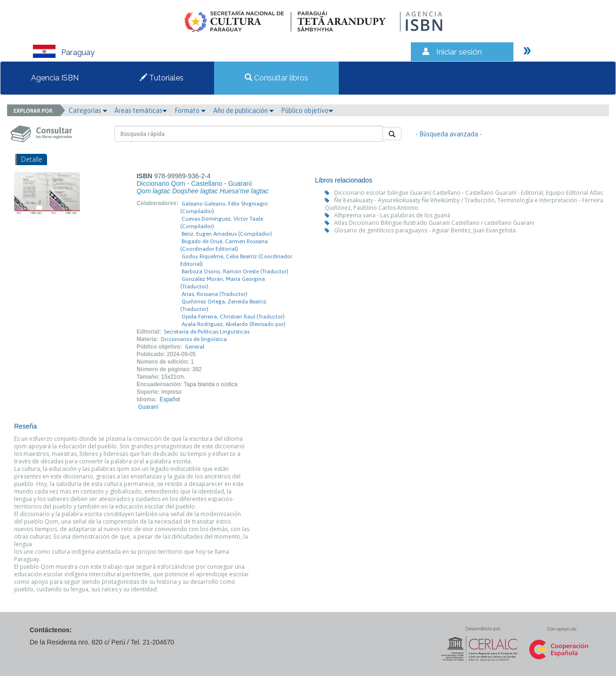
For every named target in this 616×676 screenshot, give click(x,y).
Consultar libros (276, 78)
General (195, 347)
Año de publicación (244, 111)
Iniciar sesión (459, 52)
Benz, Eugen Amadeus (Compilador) (227, 234)
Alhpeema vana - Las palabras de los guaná (392, 215)
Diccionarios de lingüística (194, 339)
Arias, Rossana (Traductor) (215, 294)
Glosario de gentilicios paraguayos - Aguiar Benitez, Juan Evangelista (425, 230)
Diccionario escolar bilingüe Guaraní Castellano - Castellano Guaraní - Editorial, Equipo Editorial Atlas (468, 193)
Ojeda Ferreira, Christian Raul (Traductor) (233, 317)
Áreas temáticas (141, 111)
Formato (190, 111)
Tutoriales (162, 78)
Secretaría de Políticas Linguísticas (207, 332)
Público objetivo (307, 111)
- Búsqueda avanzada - (449, 134)
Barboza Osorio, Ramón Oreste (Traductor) (235, 271)
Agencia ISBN (55, 78)
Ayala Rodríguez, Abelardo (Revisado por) (234, 324)
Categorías (88, 111)
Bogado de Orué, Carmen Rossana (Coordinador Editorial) (224, 245)
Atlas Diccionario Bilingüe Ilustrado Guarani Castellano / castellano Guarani (434, 223)
